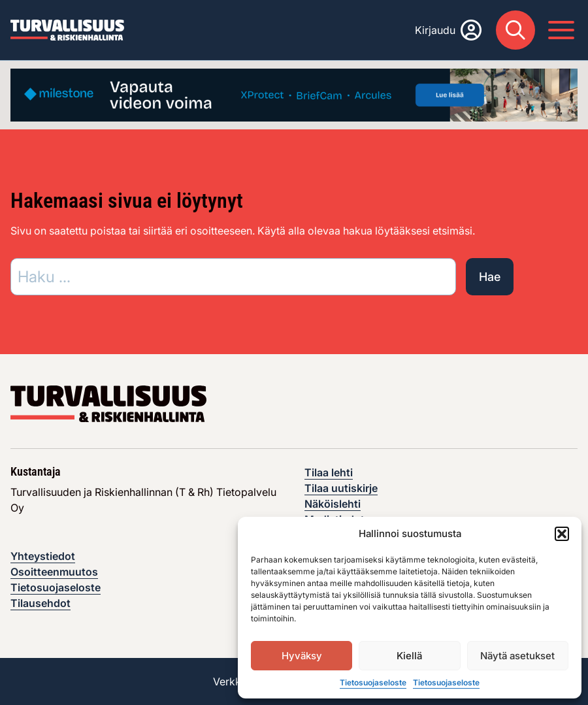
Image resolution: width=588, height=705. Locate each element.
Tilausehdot (41, 603)
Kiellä (409, 656)
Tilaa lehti (329, 472)
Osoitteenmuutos (54, 572)
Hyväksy (302, 656)
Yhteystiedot (43, 556)
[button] (562, 534)
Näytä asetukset (517, 656)
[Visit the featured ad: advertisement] (294, 94)
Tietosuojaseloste (373, 682)
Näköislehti (333, 504)
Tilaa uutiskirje (341, 488)
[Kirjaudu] (448, 30)
